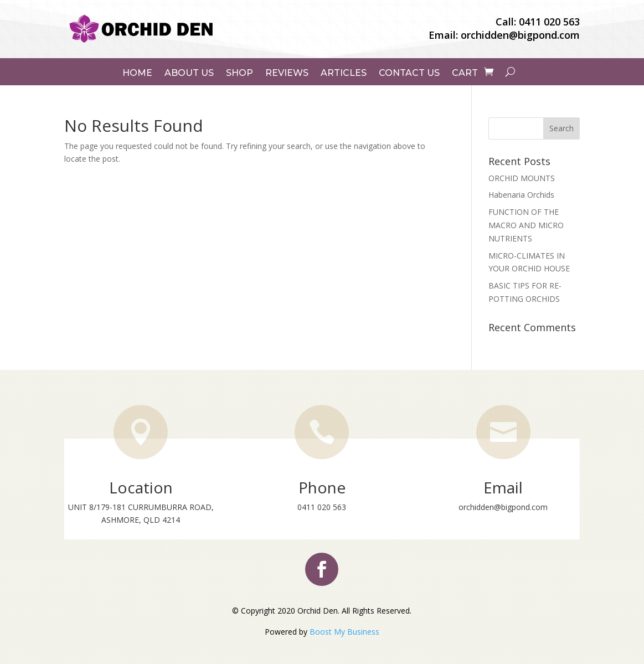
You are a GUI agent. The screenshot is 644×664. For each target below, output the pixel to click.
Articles (344, 73)
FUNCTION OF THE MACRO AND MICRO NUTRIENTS (526, 225)
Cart (465, 73)
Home (137, 73)
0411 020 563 (549, 22)
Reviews (287, 73)
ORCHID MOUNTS (522, 178)
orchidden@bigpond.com (520, 35)
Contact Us (409, 73)
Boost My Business (344, 632)
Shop (239, 73)
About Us (189, 73)
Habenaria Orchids (521, 195)
